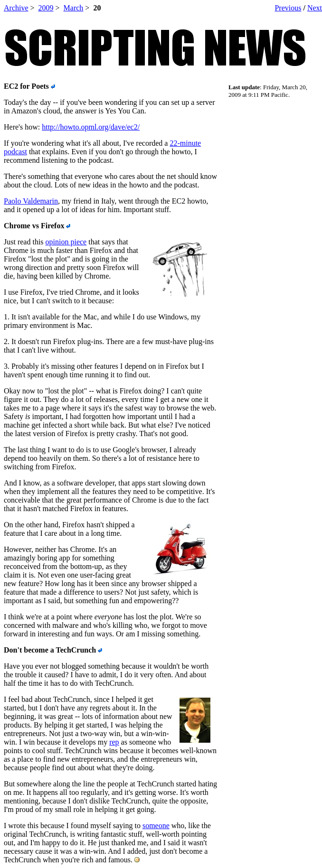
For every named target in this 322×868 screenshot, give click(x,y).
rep (114, 742)
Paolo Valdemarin (31, 201)
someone (156, 826)
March (74, 8)
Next (315, 8)
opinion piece (66, 242)
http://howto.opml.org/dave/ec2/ (91, 127)
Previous (288, 8)
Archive (16, 8)
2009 (46, 8)
